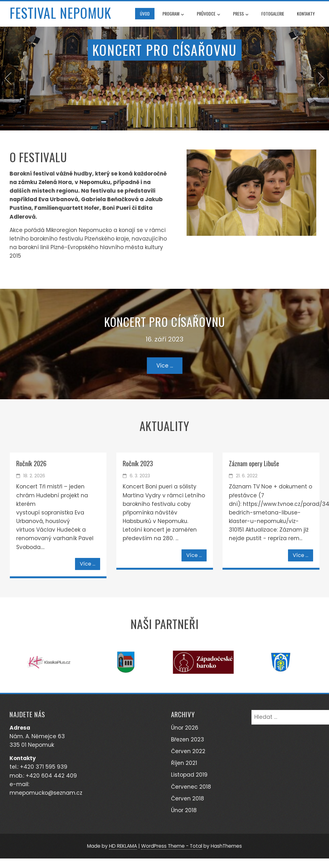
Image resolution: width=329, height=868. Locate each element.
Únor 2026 (185, 728)
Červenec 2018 (191, 787)
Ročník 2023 (138, 463)
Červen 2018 (188, 798)
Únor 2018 (184, 810)
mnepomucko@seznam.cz (46, 793)
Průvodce (209, 14)
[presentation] (8, 78)
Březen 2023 (188, 739)
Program (173, 14)
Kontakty (306, 13)
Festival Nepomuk (60, 13)
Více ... (165, 366)
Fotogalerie (273, 13)
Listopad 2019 (189, 775)
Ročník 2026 (31, 463)
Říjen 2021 (184, 763)
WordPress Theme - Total (172, 846)
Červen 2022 (188, 751)
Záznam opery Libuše (254, 463)
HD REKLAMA (123, 846)
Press (241, 14)
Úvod (145, 13)
